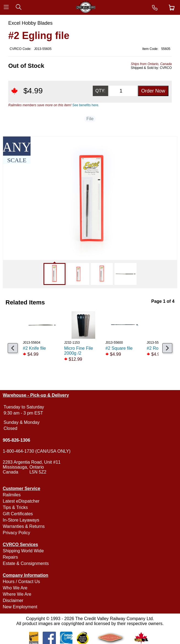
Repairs (10, 557)
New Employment (20, 607)
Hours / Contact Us (21, 582)
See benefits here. (86, 105)
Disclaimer (13, 600)
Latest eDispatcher (21, 501)
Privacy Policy (17, 533)
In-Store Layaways (21, 520)
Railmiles (12, 495)
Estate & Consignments (26, 563)
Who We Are (15, 588)
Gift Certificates (18, 514)
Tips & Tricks (15, 507)
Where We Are (17, 594)
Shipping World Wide (23, 551)
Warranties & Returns (24, 526)
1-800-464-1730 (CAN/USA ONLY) (37, 451)
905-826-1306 (17, 440)
